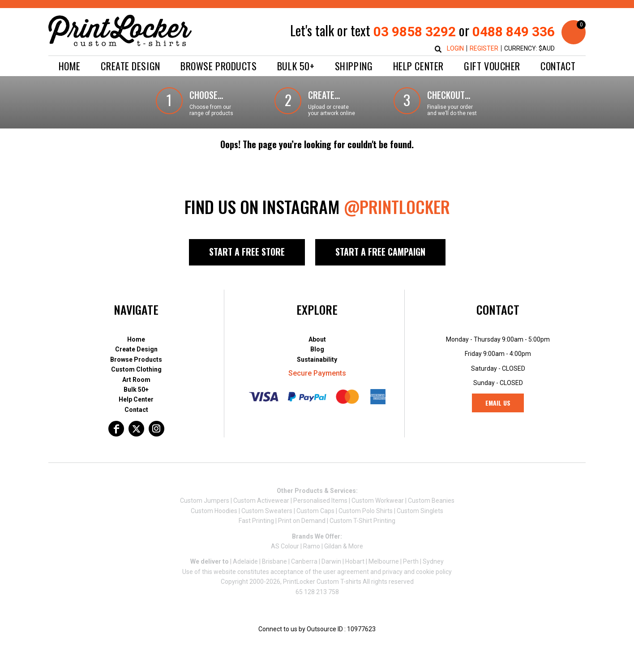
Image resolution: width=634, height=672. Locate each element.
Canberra (304, 561)
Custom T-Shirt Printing (362, 521)
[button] (130, 66)
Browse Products (136, 360)
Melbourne (384, 561)
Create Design (136, 349)
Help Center (136, 399)
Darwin (331, 561)
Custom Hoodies (214, 511)
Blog (317, 349)
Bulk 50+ (136, 390)
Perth (411, 561)
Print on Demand (302, 521)
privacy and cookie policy (417, 572)
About (317, 339)
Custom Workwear (378, 501)
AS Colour (285, 546)
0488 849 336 (514, 32)
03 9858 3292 (415, 32)
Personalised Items (320, 501)
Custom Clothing (136, 369)
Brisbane (274, 561)
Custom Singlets (420, 511)
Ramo (312, 546)
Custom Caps (315, 511)
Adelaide (245, 561)
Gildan (333, 546)
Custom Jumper (203, 501)
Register (484, 48)
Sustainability (317, 360)
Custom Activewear (261, 501)
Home (136, 339)
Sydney (433, 561)
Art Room (136, 380)
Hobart (355, 561)
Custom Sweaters (267, 511)
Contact (136, 410)
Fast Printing (256, 521)
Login (455, 48)
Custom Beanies (431, 501)
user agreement (346, 572)
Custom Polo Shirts (366, 511)
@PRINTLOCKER (397, 206)
